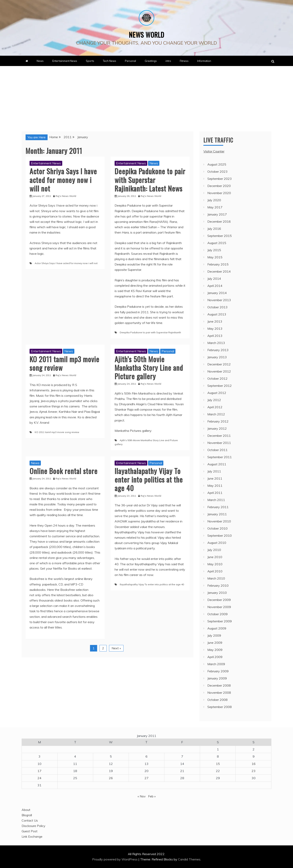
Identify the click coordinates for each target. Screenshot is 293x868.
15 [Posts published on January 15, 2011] (218, 764)
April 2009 (215, 657)
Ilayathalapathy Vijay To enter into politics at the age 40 (149, 479)
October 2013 (217, 307)
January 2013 (217, 357)
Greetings (151, 61)
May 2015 (215, 257)
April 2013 (215, 336)
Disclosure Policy (34, 826)
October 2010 (217, 528)
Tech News (110, 61)
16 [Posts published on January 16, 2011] (254, 764)
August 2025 (217, 164)
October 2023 (217, 171)
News (40, 61)
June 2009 (215, 643)
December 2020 (219, 186)
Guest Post (30, 831)
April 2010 (215, 571)
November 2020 (219, 193)
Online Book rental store (64, 471)
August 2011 (217, 464)
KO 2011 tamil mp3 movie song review (64, 363)
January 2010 (217, 593)
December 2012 (219, 364)
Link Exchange (32, 836)
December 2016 (219, 221)
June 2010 (215, 557)
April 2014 (215, 286)
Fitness (184, 61)
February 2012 (218, 421)
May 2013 (215, 329)
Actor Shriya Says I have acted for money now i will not (63, 180)
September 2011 (220, 457)
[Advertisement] (146, 96)
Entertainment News (65, 61)
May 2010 (215, 564)
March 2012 (216, 414)
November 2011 (219, 443)
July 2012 (214, 400)
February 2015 (218, 264)
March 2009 (216, 664)
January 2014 (217, 293)
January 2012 (217, 428)
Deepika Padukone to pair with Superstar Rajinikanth (150, 332)
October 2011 (217, 450)
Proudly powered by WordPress (115, 859)
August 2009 (217, 628)
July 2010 (214, 550)
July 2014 (214, 279)
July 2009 (214, 635)
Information (204, 61)
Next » (116, 648)
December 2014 (219, 271)
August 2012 (217, 393)
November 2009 (219, 607)
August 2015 (217, 243)
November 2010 (219, 521)
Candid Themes (189, 859)
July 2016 (214, 229)
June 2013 (215, 321)
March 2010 (216, 578)
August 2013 (217, 314)
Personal (130, 61)
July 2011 (214, 471)
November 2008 (219, 693)
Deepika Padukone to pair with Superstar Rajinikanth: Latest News (150, 180)
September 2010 (220, 536)
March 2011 (216, 500)
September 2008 (220, 707)
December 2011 (219, 436)
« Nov (142, 796)
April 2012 (215, 407)
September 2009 (220, 621)
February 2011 (218, 507)
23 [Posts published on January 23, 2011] (254, 771)
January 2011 (217, 514)
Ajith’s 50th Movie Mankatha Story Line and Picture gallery (149, 367)
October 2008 (217, 700)
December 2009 (219, 600)
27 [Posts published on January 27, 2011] (146, 778)
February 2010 (218, 585)
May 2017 (215, 207)
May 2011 (215, 486)
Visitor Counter (214, 151)
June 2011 (215, 478)
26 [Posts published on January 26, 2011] (111, 778)
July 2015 (214, 250)
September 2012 (220, 386)
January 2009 (217, 678)
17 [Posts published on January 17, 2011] (39, 771)
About (26, 810)
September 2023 (220, 179)
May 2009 (215, 650)
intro (168, 61)
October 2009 (217, 614)
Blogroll (27, 815)
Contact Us (30, 820)
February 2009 (218, 671)
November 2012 (219, 371)
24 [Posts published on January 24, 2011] (39, 778)
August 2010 (217, 543)
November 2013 (219, 300)
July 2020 (214, 200)
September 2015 (220, 236)
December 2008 (219, 685)
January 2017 (217, 214)
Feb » (152, 796)
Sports (90, 61)
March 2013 (216, 343)
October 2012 (217, 378)
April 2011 (215, 493)
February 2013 (218, 350)
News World (147, 33)
